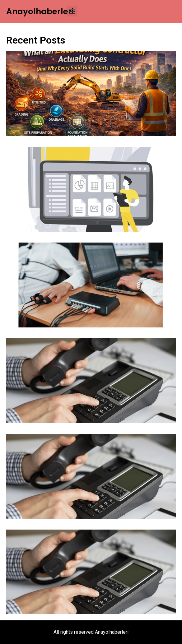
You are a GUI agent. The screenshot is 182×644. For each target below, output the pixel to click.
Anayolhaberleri (40, 12)
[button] (72, 11)
